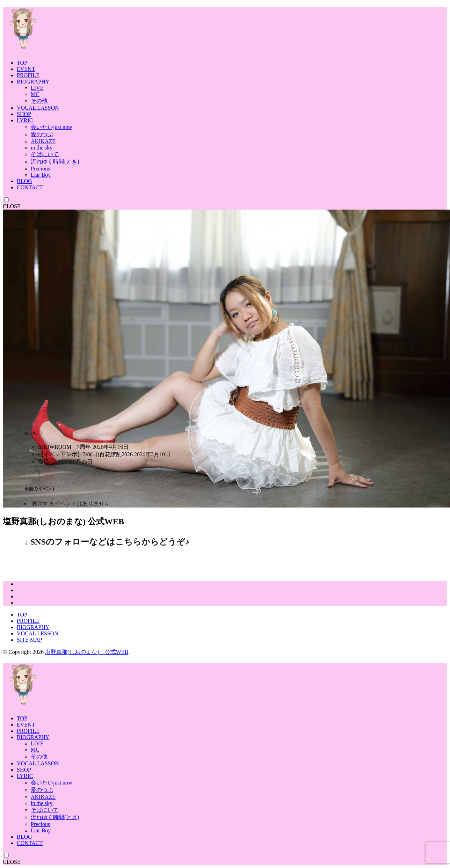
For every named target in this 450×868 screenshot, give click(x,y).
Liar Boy (41, 175)
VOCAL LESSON (38, 633)
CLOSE (12, 206)
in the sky (42, 148)
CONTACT (30, 187)
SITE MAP (29, 640)
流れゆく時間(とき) (55, 162)
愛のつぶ (42, 134)
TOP (22, 63)
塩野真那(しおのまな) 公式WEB (87, 652)
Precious (40, 169)
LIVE (37, 88)
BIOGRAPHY (33, 82)
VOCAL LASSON (38, 108)
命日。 (46, 462)
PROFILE (28, 75)
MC (35, 94)
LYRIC (25, 120)
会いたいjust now (52, 127)
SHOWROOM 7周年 (64, 447)
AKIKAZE (43, 141)
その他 (39, 101)
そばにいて (45, 154)
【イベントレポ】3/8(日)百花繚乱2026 (85, 454)
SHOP (24, 114)
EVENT (26, 69)
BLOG (24, 181)
